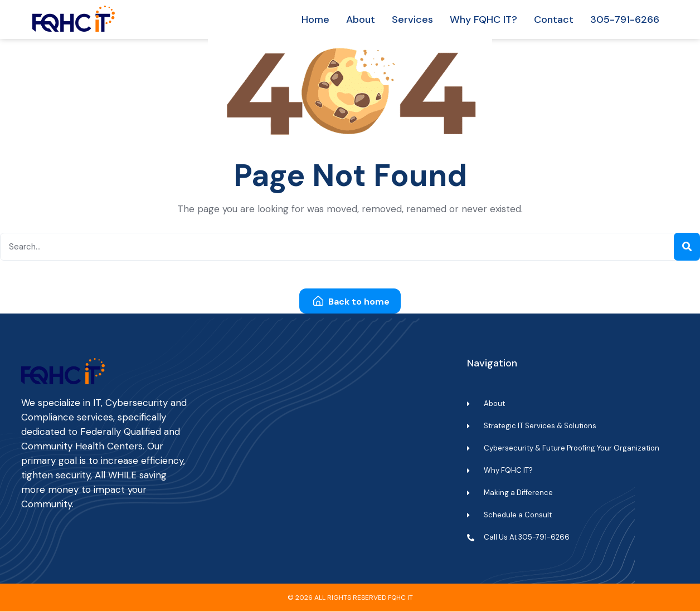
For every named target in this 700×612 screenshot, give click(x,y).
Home (315, 19)
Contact (554, 19)
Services (412, 19)
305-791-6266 (625, 19)
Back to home (351, 302)
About (361, 19)
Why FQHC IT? (483, 19)
